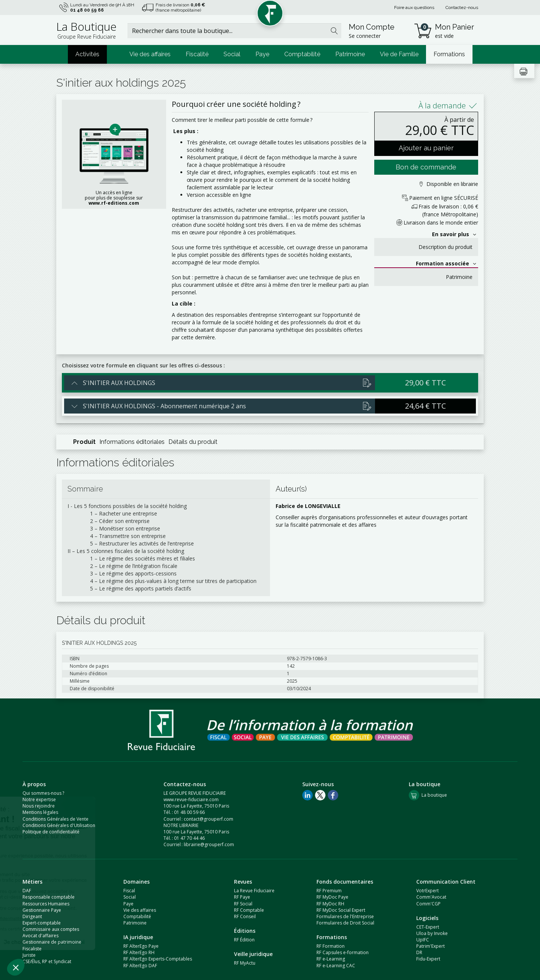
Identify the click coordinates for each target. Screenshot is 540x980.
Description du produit (445, 247)
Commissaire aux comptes (51, 929)
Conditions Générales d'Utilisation (59, 825)
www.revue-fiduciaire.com (191, 799)
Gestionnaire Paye (42, 910)
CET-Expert (428, 927)
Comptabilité (302, 54)
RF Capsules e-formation (343, 952)
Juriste (29, 955)
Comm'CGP (428, 904)
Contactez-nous (462, 7)
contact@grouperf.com (208, 819)
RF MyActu (245, 963)
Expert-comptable (42, 923)
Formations (449, 54)
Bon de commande (426, 167)
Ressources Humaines (46, 904)
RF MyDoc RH (330, 904)
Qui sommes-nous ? (43, 793)
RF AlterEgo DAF (140, 966)
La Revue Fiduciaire (254, 891)
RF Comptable (249, 910)
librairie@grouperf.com (209, 844)
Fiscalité (197, 54)
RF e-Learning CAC (336, 966)
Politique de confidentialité (51, 832)
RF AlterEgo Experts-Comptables (158, 959)
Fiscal (129, 891)
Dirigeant (32, 916)
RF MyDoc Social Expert (341, 910)
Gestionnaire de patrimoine (52, 942)
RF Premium (329, 891)
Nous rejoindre (39, 806)
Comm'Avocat (431, 897)
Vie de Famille (399, 54)
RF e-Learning (331, 959)
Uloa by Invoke (432, 933)
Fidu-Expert (428, 959)
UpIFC (423, 940)
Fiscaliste (32, 949)
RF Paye (242, 897)
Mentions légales (40, 812)
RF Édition (244, 940)
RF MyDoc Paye (332, 897)
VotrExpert (427, 891)
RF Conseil (245, 916)
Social (232, 54)
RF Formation (331, 946)
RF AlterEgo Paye (141, 946)
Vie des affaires (150, 54)
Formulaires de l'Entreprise (345, 916)
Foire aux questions (414, 7)
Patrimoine (350, 54)
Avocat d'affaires (40, 936)
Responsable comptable (49, 897)
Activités (87, 54)
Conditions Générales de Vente (55, 819)
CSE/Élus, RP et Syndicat (47, 961)
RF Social (243, 904)
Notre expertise (39, 799)
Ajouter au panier (426, 148)
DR (419, 952)
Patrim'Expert (430, 946)
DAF (27, 891)
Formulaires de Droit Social (345, 923)
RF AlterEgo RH (139, 952)
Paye (262, 54)
